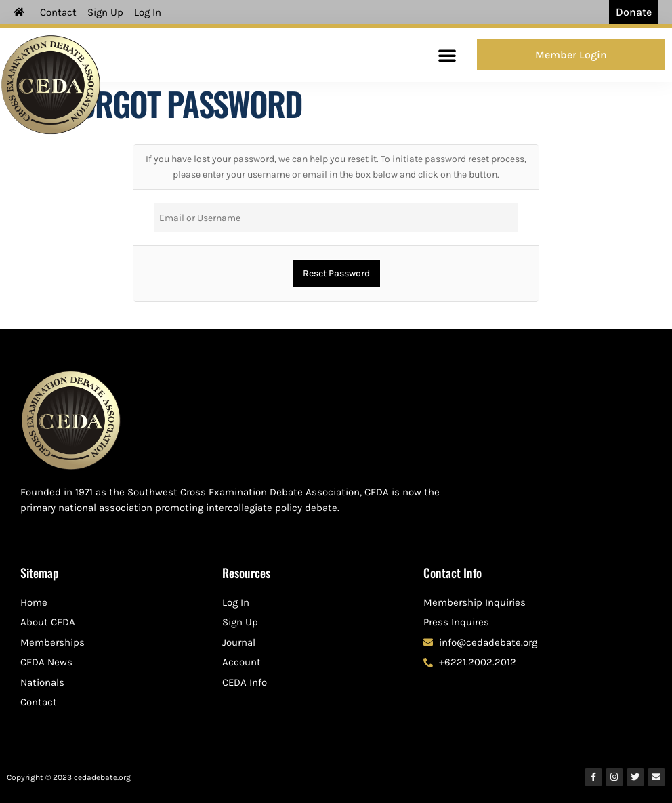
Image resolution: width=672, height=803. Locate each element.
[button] (447, 55)
